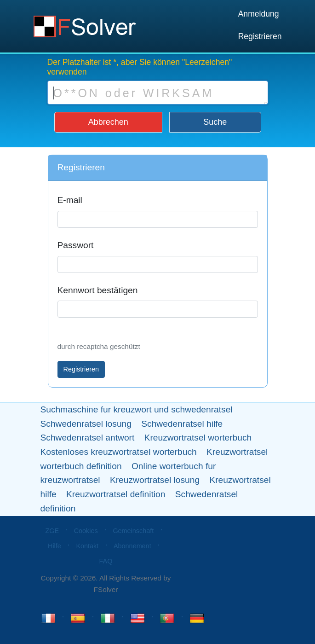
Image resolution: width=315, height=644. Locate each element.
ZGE (52, 531)
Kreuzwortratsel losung (155, 480)
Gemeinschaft (133, 531)
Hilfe (54, 546)
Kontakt (88, 546)
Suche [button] (215, 122)
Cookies (86, 531)
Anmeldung (259, 14)
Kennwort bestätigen (98, 290)
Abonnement (132, 546)
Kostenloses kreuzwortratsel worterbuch (119, 452)
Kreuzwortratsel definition (116, 494)
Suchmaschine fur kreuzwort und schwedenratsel (137, 409)
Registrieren (260, 36)
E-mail (70, 200)
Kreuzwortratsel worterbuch (198, 438)
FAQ (106, 561)
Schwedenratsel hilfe (182, 424)
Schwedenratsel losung (86, 424)
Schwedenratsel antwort (88, 438)
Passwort (76, 245)
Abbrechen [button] (108, 122)
